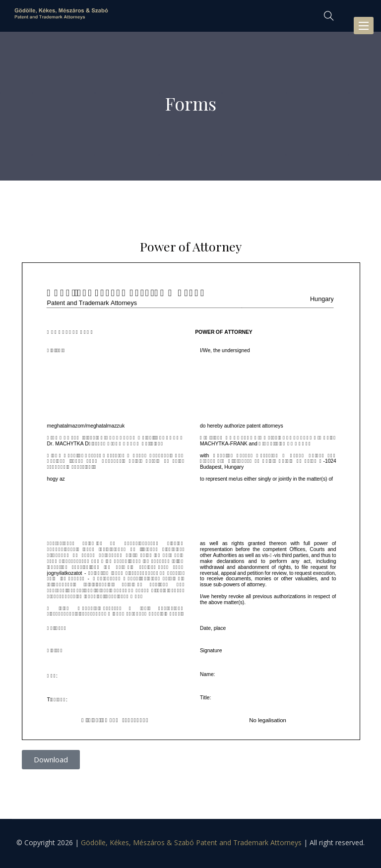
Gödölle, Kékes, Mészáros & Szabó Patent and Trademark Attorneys (191, 842)
